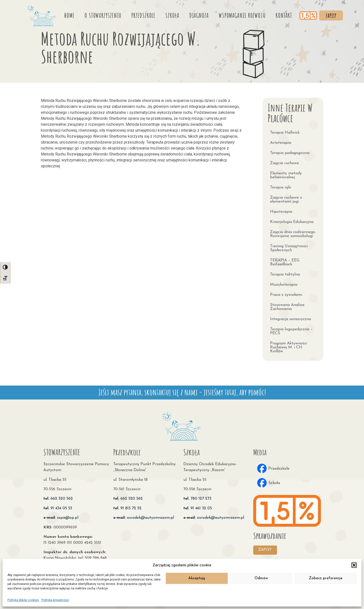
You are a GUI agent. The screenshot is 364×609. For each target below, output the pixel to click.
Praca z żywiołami (286, 293)
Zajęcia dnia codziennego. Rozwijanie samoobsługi (293, 233)
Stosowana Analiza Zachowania (287, 305)
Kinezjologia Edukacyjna (292, 220)
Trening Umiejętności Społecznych (289, 247)
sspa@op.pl (61, 516)
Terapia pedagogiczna (290, 152)
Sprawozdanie (270, 534)
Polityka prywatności (55, 600)
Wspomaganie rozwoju (240, 15)
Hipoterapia (281, 210)
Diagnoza (197, 15)
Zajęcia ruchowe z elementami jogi (286, 198)
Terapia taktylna (285, 273)
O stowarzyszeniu (101, 15)
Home (67, 15)
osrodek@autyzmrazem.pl (144, 516)
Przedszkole (141, 15)
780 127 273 (197, 497)
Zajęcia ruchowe (284, 162)
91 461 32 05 (198, 507)
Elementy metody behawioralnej (286, 174)
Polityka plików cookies (23, 600)
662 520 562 (58, 497)
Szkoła (170, 15)
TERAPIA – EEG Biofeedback (285, 261)
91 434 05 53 (58, 507)
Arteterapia (281, 141)
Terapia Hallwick (285, 131)
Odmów (261, 578)
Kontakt (282, 15)
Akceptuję (197, 578)
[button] (354, 565)
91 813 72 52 (127, 507)
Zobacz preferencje (326, 578)
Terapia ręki (281, 186)
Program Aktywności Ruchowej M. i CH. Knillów (289, 346)
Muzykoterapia (284, 283)
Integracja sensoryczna (291, 318)
